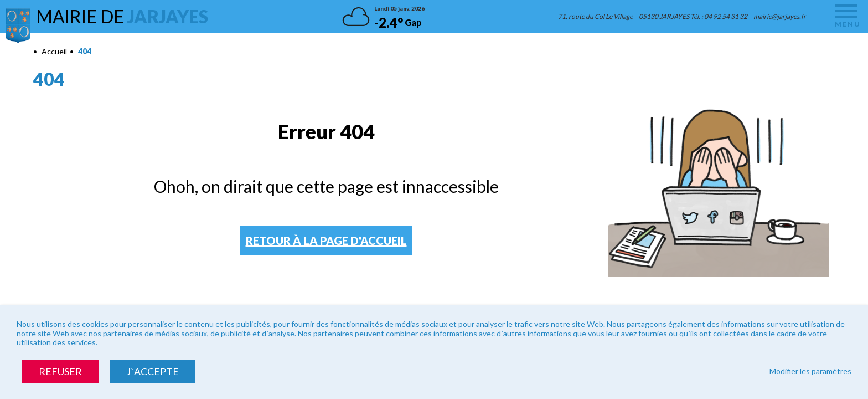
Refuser (60, 371)
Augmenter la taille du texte (804, 53)
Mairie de (122, 16)
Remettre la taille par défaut (829, 53)
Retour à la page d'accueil (326, 241)
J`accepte (153, 371)
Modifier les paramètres (810, 371)
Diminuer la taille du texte (817, 53)
